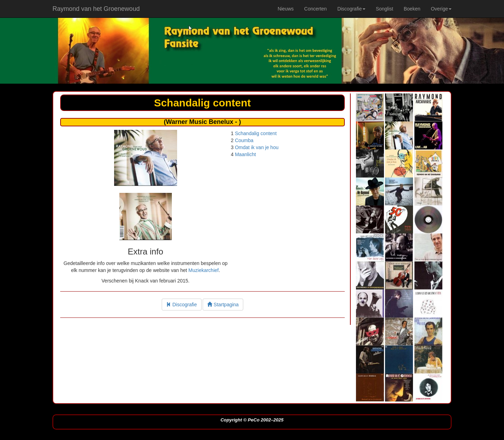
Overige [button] (441, 9)
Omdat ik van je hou (257, 147)
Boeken (412, 9)
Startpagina (223, 305)
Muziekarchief (203, 270)
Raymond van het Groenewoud (96, 9)
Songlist (385, 9)
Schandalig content (256, 133)
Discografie (182, 305)
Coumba (244, 140)
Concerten (316, 9)
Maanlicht (245, 154)
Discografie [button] (351, 9)
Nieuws (286, 9)
